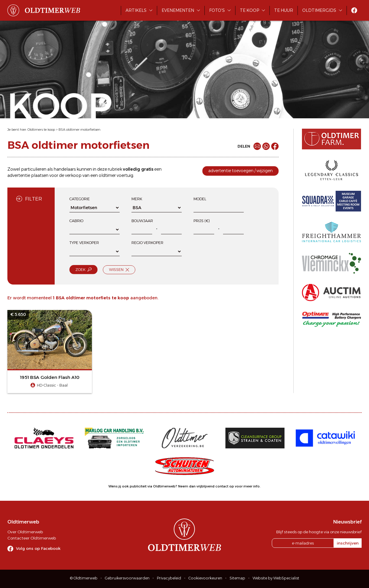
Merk (137, 199)
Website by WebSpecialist (276, 578)
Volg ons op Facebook (38, 548)
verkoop (73, 175)
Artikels (136, 10)
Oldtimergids (319, 10)
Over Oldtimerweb (25, 532)
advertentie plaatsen (28, 175)
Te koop (249, 10)
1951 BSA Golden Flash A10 (50, 377)
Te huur (284, 10)
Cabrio (76, 221)
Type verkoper (84, 243)
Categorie (80, 199)
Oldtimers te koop (41, 130)
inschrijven (348, 543)
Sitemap (237, 578)
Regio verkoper (147, 243)
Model (200, 199)
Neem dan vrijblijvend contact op (206, 486)
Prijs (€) (202, 221)
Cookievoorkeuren (205, 578)
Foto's (217, 10)
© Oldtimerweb (84, 578)
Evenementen (178, 10)
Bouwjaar (142, 221)
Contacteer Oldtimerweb (32, 538)
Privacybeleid (169, 578)
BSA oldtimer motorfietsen (79, 130)
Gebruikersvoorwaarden (127, 578)
